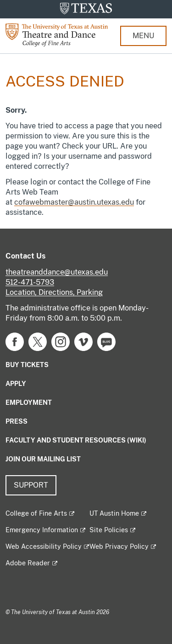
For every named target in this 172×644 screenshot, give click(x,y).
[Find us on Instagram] (61, 341)
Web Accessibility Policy (44, 546)
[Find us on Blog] (106, 341)
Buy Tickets (27, 365)
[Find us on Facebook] (15, 341)
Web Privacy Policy (119, 546)
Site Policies (109, 530)
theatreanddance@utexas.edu (57, 272)
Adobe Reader (28, 563)
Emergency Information (42, 530)
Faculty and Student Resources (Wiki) (76, 440)
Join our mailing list (43, 459)
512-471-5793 (30, 282)
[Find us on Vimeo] (83, 341)
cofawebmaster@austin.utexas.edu (74, 202)
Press (17, 421)
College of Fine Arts (36, 513)
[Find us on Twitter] (38, 341)
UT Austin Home (114, 513)
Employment (29, 402)
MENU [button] (143, 36)
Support (31, 485)
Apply (16, 384)
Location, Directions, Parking (54, 292)
